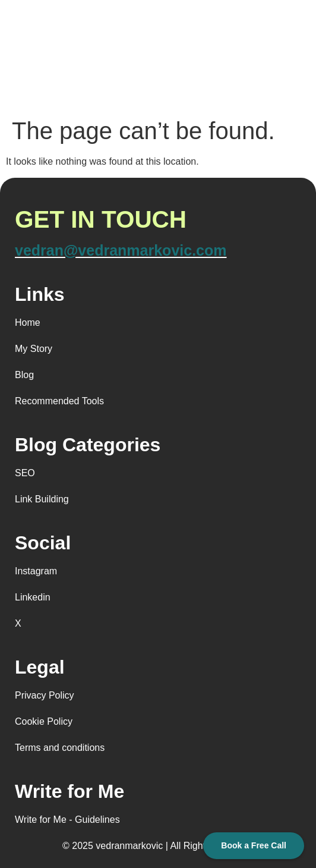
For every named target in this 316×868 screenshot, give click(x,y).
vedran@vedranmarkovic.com (121, 250)
